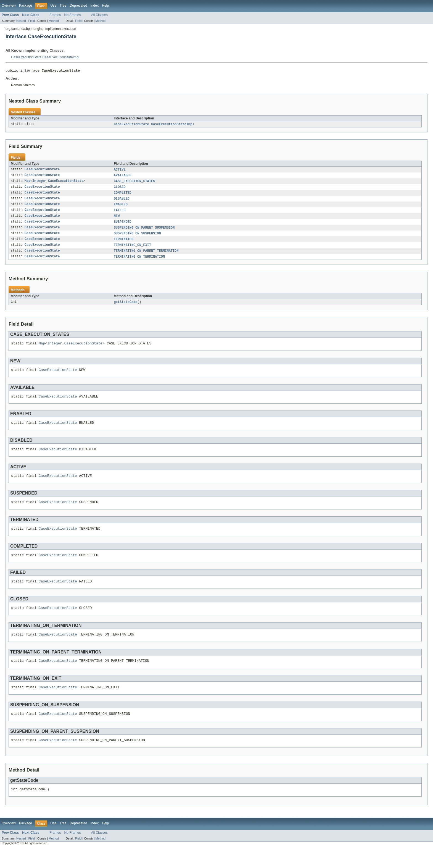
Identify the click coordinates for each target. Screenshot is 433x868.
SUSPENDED (123, 226)
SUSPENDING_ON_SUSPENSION (137, 238)
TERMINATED (124, 244)
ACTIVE (120, 171)
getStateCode (126, 308)
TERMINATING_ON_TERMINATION (139, 262)
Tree (63, 6)
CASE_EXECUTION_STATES (134, 183)
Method (54, 21)
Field (31, 21)
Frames (55, 15)
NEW (117, 219)
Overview (9, 6)
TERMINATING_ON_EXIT (132, 250)
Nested (21, 21)
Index (94, 6)
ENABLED (121, 207)
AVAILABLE (123, 177)
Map (27, 183)
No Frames (73, 15)
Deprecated (79, 6)
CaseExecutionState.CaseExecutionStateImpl (45, 57)
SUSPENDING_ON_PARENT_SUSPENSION (144, 232)
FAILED (120, 213)
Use (53, 6)
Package (26, 6)
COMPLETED (123, 195)
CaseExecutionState (42, 171)
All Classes (99, 15)
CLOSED (120, 189)
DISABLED (122, 201)
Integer (39, 183)
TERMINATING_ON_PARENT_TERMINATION (146, 256)
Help (105, 6)
